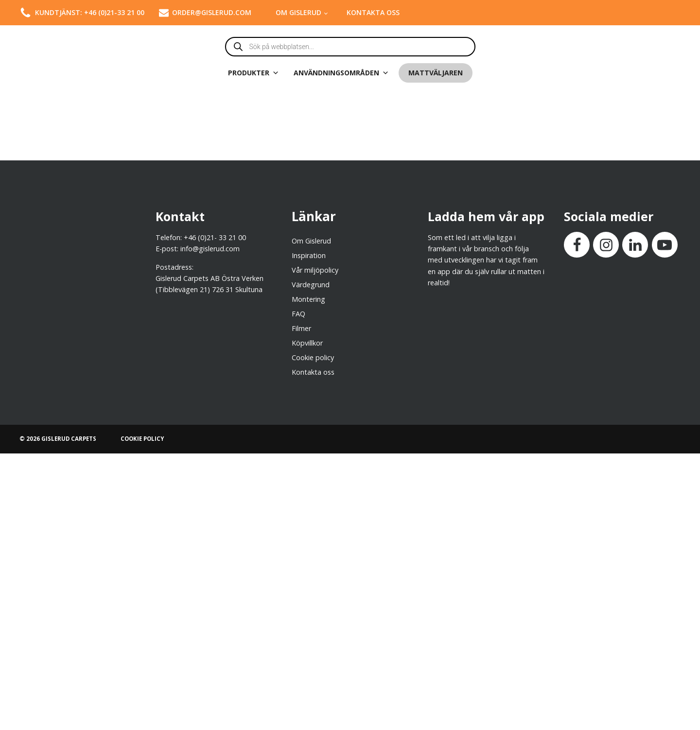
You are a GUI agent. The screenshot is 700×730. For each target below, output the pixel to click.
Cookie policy (313, 357)
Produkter (254, 73)
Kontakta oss (373, 12)
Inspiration (309, 255)
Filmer (301, 328)
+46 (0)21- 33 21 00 (215, 237)
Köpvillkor (307, 343)
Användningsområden (341, 73)
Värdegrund (311, 285)
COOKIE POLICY (142, 439)
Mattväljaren (436, 73)
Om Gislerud (298, 12)
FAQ (298, 314)
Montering (308, 299)
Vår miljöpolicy (315, 270)
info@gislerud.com (210, 249)
